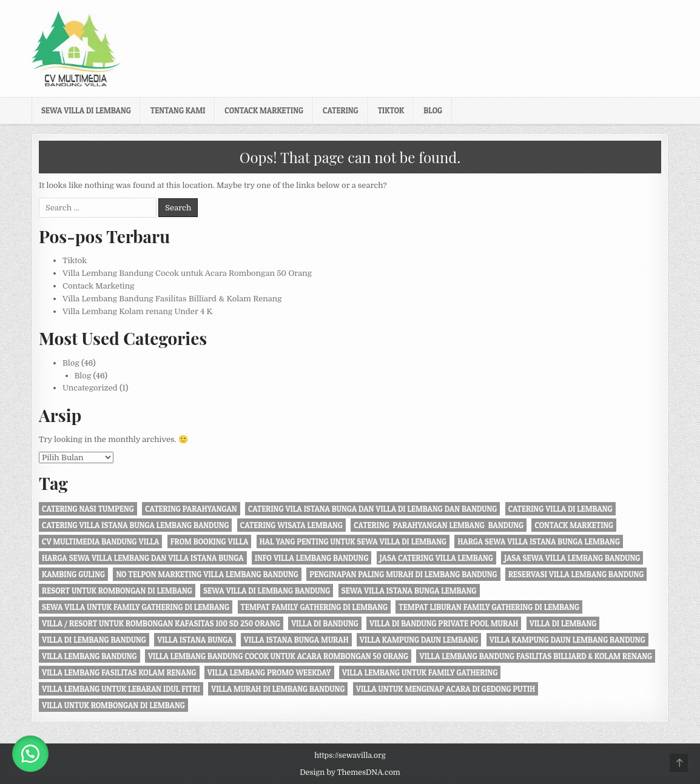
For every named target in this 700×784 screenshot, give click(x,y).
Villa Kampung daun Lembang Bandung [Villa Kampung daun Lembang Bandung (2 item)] (567, 640)
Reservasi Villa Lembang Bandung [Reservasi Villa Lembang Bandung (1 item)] (576, 574)
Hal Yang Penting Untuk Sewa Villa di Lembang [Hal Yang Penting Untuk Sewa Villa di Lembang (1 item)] (353, 541)
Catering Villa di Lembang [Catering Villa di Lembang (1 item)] (560, 509)
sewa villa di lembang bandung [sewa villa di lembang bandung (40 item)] (267, 591)
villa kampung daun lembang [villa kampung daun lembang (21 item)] (419, 640)
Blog (433, 110)
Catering (341, 110)
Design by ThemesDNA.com (350, 772)
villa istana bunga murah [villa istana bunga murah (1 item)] (296, 640)
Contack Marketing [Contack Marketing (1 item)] (574, 525)
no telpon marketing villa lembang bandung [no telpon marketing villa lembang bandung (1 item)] (207, 574)
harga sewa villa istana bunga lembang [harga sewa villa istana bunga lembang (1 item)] (539, 541)
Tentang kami (178, 110)
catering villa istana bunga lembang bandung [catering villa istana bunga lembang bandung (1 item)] (135, 525)
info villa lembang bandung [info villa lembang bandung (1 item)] (312, 558)
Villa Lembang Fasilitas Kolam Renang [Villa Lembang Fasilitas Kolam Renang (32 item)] (119, 672)
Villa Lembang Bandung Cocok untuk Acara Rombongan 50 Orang (187, 273)
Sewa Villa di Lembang (86, 110)
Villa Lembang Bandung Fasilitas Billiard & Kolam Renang (172, 299)
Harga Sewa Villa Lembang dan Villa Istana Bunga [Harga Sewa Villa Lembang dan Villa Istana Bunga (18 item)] (143, 558)
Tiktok (391, 110)
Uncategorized (90, 388)
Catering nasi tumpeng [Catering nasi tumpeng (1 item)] (88, 509)
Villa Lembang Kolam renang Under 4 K (137, 311)
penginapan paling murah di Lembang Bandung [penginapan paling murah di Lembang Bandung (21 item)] (403, 574)
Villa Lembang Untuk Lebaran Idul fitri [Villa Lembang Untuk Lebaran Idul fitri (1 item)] (121, 689)
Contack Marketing (264, 110)
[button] (30, 754)
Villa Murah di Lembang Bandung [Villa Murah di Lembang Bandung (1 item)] (278, 689)
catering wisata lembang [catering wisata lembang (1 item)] (291, 525)
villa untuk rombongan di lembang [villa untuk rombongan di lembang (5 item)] (113, 705)
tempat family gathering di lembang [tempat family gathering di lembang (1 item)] (315, 607)
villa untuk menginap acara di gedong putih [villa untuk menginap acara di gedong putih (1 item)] (446, 689)
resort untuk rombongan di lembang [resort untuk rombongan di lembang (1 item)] (117, 591)
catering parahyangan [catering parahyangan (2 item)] (191, 509)
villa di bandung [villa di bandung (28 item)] (325, 623)
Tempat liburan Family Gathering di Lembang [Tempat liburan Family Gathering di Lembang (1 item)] (489, 607)
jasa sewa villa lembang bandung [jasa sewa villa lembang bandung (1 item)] (572, 558)
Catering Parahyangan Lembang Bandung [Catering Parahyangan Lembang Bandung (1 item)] (439, 525)
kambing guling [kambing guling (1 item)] (73, 574)
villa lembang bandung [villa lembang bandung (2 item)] (89, 656)
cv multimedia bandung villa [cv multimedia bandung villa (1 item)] (100, 541)
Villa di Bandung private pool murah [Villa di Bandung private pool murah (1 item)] (444, 623)
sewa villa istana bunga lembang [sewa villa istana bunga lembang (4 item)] (409, 591)
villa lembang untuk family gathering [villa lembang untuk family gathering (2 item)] (420, 672)
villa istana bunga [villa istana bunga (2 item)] (195, 640)
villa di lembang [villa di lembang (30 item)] (563, 623)
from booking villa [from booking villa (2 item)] (210, 541)
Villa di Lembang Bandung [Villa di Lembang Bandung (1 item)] (94, 640)
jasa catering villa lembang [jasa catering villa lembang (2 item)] (436, 558)
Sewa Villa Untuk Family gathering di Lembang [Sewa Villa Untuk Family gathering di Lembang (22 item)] (136, 607)
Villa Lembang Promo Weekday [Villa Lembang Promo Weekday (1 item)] (269, 672)
